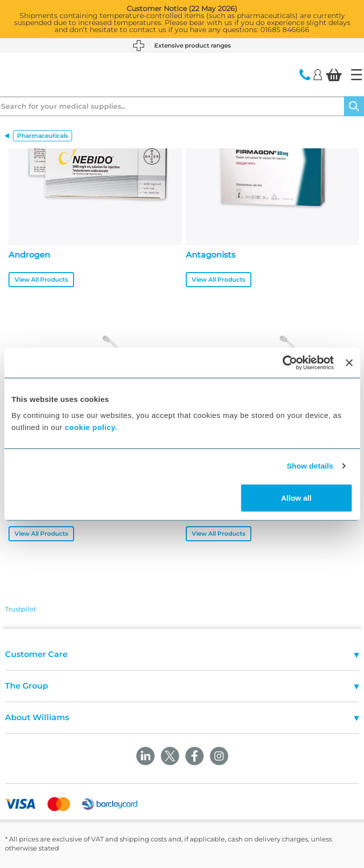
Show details (310, 466)
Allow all (296, 497)
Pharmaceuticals (43, 136)
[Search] (354, 106)
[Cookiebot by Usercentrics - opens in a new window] (290, 363)
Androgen (29, 255)
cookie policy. (91, 427)
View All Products (41, 279)
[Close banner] (349, 363)
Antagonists (211, 255)
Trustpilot (21, 609)
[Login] (318, 74)
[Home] (356, 75)
